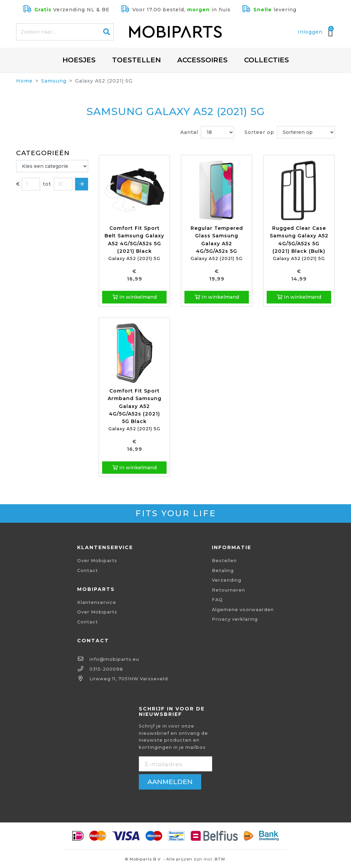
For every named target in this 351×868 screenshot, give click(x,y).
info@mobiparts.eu (114, 659)
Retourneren (228, 590)
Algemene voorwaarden (243, 610)
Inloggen (310, 32)
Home (24, 81)
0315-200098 (106, 669)
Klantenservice (97, 602)
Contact (88, 571)
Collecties (267, 60)
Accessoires (202, 60)
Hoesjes (79, 60)
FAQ (217, 600)
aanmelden (170, 782)
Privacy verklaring (235, 619)
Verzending (227, 580)
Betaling (223, 571)
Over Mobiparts (97, 561)
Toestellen (136, 60)
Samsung (54, 81)
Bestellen (224, 561)
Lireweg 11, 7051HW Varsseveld (129, 679)
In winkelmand (135, 297)
